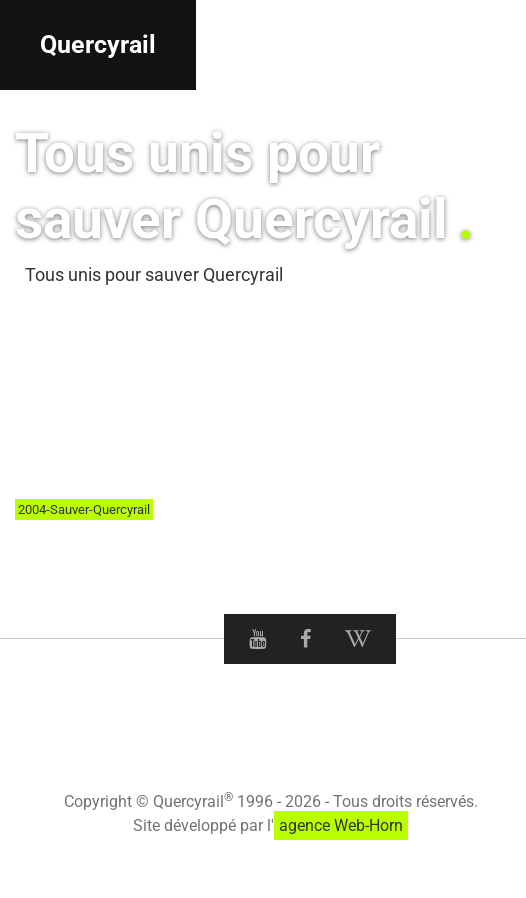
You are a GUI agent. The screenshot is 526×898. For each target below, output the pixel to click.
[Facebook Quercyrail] (305, 639)
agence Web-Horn (341, 825)
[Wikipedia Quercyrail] (358, 639)
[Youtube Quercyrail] (257, 639)
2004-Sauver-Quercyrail (84, 509)
